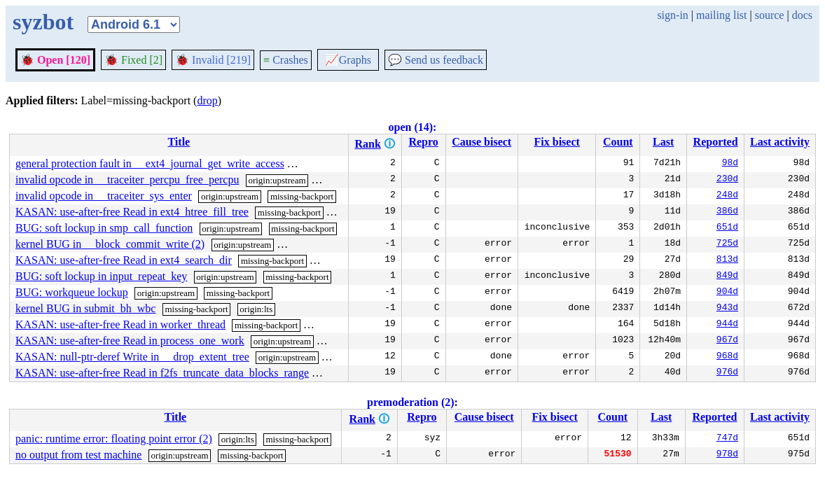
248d (727, 196)
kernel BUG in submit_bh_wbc (85, 308)
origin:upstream (277, 180)
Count (618, 142)
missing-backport (325, 164)
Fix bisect (557, 142)
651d (727, 228)
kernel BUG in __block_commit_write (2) (110, 244)
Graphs (348, 60)
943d (727, 309)
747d (727, 439)
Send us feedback (436, 60)
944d (727, 325)
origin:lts (256, 309)
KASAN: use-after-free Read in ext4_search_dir (124, 260)
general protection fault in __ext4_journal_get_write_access (150, 163)
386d (727, 212)
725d (727, 244)
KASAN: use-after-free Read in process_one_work (130, 341)
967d (727, 341)
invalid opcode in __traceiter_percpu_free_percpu (127, 180)
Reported (716, 142)
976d (727, 373)
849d (727, 276)
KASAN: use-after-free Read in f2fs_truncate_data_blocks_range (162, 373)
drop (207, 100)
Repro (423, 142)
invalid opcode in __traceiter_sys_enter (104, 196)
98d (730, 164)
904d (727, 293)
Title (179, 142)
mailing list (721, 15)
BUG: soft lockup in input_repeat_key (101, 276)
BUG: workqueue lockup (72, 292)
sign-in (672, 15)
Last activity (780, 142)
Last (663, 142)
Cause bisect (481, 142)
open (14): (413, 127)
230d (727, 180)
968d (727, 357)
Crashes (286, 60)
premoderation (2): (412, 402)
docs (802, 15)
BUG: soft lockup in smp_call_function (104, 228)
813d (727, 260)
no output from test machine (78, 455)
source (770, 15)
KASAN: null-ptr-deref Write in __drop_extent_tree (132, 357)
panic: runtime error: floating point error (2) (114, 439)
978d (727, 455)
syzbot (43, 22)
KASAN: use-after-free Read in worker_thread (120, 324)
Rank (368, 144)
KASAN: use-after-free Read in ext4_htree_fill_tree (132, 212)
